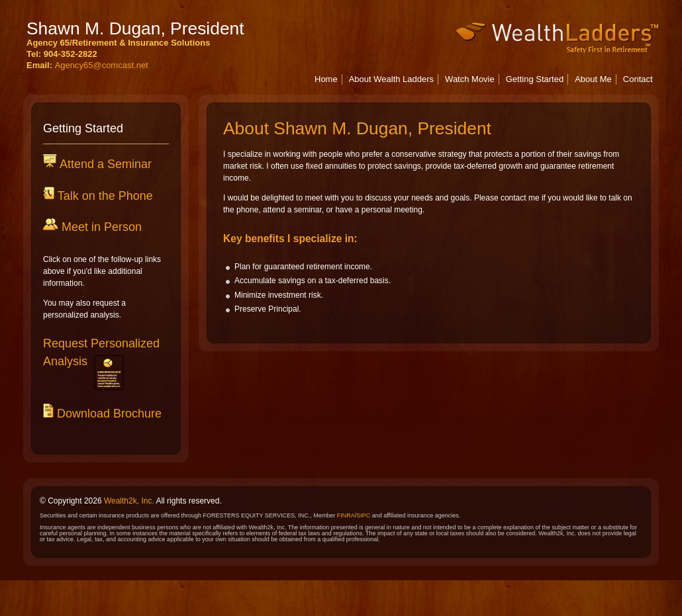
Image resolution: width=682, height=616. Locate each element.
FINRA (346, 515)
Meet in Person (100, 227)
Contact (638, 79)
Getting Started (535, 79)
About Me (593, 79)
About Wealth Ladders (391, 79)
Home (326, 79)
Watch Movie (470, 79)
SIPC (363, 515)
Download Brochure (108, 414)
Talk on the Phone (104, 196)
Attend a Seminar (104, 164)
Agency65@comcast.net (102, 65)
